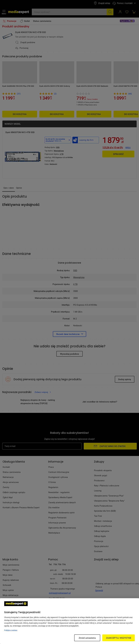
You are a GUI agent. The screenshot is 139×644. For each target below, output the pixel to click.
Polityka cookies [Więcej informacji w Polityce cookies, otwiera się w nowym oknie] (11, 630)
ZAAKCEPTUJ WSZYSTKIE (119, 638)
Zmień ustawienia (87, 638)
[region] (69, 621)
